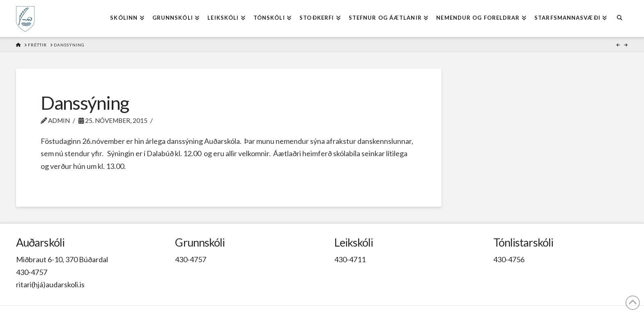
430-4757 (32, 272)
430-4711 (350, 259)
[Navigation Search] (619, 18)
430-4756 (509, 259)
